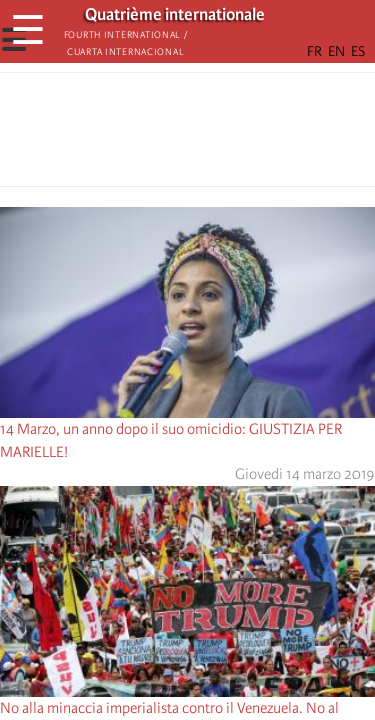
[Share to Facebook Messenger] (188, 135)
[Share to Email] (216, 135)
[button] (244, 135)
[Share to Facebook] (132, 135)
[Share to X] (160, 135)
